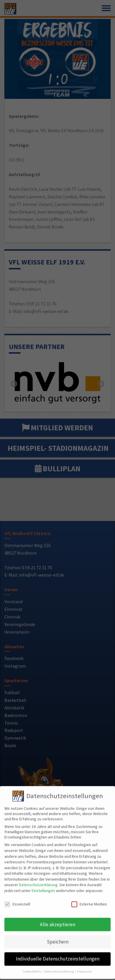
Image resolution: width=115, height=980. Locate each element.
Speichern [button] (58, 937)
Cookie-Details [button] (32, 967)
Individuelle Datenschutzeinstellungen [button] (58, 954)
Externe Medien (89, 900)
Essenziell (17, 900)
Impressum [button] (85, 967)
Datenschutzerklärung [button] (59, 967)
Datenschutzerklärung (38, 880)
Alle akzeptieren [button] (57, 920)
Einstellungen (43, 886)
